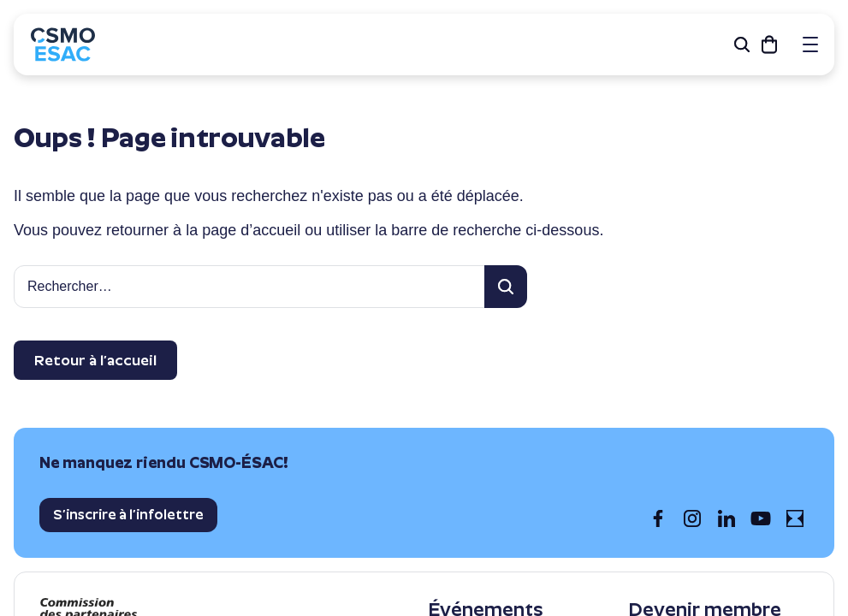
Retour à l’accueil (95, 360)
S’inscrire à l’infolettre (128, 515)
